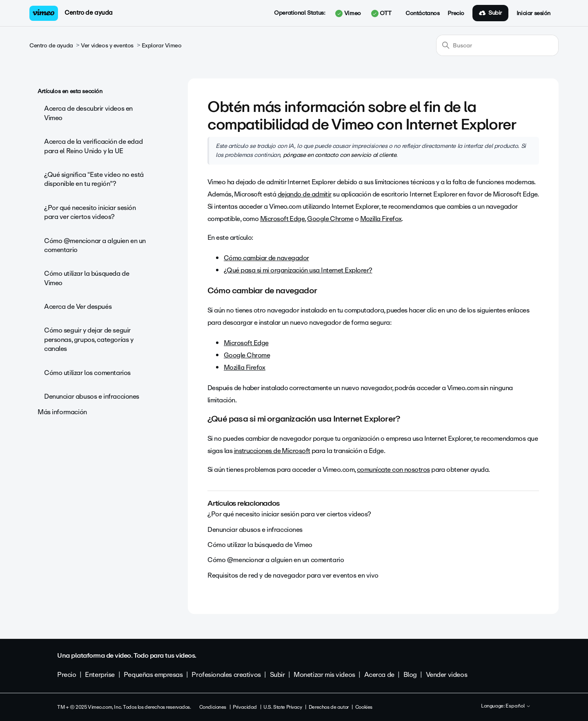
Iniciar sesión (533, 13)
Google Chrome (330, 219)
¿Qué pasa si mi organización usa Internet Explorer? (298, 270)
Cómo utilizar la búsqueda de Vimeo (87, 278)
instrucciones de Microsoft (272, 451)
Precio (456, 13)
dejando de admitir (305, 194)
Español (518, 706)
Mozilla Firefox (381, 219)
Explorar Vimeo (162, 46)
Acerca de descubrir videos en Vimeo (88, 113)
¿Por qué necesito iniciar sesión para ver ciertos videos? (90, 212)
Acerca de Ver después (78, 307)
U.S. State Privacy (283, 707)
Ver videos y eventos (107, 46)
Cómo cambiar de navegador (266, 258)
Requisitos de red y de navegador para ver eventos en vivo (293, 575)
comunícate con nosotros (393, 470)
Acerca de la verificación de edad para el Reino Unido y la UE (93, 146)
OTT (381, 13)
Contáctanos (422, 13)
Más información (62, 412)
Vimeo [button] (348, 13)
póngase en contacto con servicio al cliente (340, 155)
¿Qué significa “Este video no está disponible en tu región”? (94, 179)
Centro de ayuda (89, 13)
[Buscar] (497, 45)
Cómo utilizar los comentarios (87, 373)
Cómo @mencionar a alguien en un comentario (95, 245)
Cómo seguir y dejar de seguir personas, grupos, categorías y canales (89, 339)
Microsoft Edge (282, 219)
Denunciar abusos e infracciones (92, 396)
